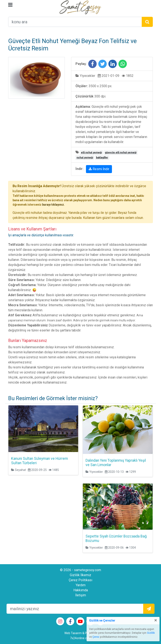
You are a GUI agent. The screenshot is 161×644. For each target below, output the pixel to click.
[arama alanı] (75, 22)
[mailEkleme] (75, 609)
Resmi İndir (99, 169)
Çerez (96, 637)
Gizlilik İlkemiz (80, 575)
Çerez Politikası (80, 580)
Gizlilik (151, 633)
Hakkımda (81, 590)
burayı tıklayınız (53, 205)
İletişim (81, 595)
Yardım (81, 585)
